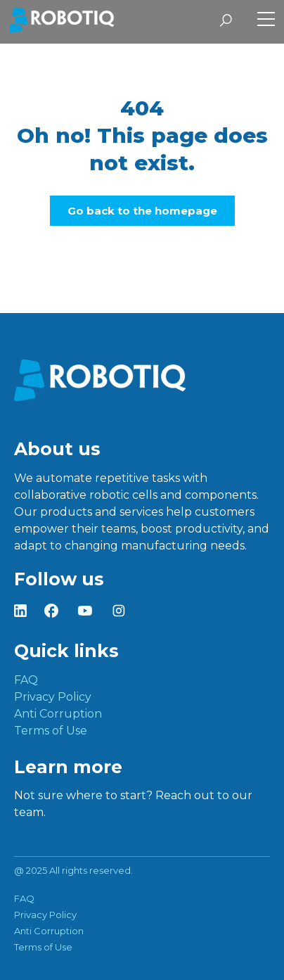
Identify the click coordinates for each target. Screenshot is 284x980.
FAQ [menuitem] (26, 680)
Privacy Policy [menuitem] (53, 697)
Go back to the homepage (142, 211)
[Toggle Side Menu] (266, 21)
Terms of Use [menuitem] (51, 731)
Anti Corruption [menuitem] (58, 714)
